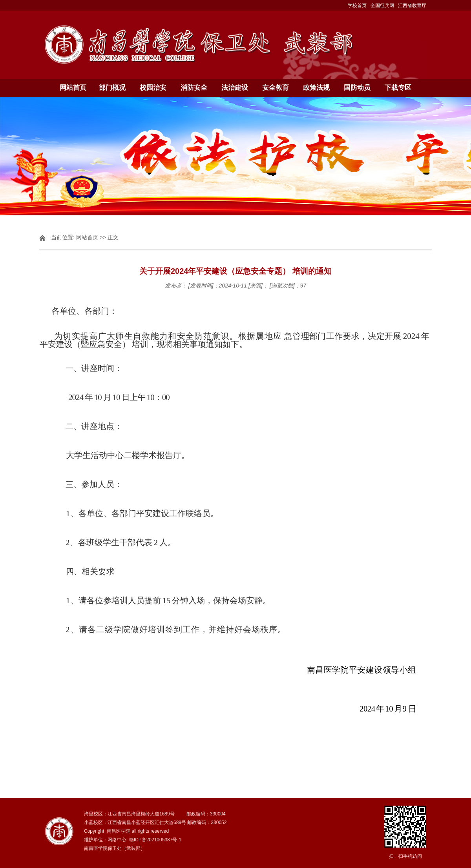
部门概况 (112, 88)
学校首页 (357, 5)
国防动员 (357, 88)
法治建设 (235, 88)
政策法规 (316, 88)
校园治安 (153, 88)
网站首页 (73, 88)
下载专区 (398, 88)
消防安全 (194, 88)
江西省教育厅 (412, 5)
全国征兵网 (382, 5)
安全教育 (276, 88)
